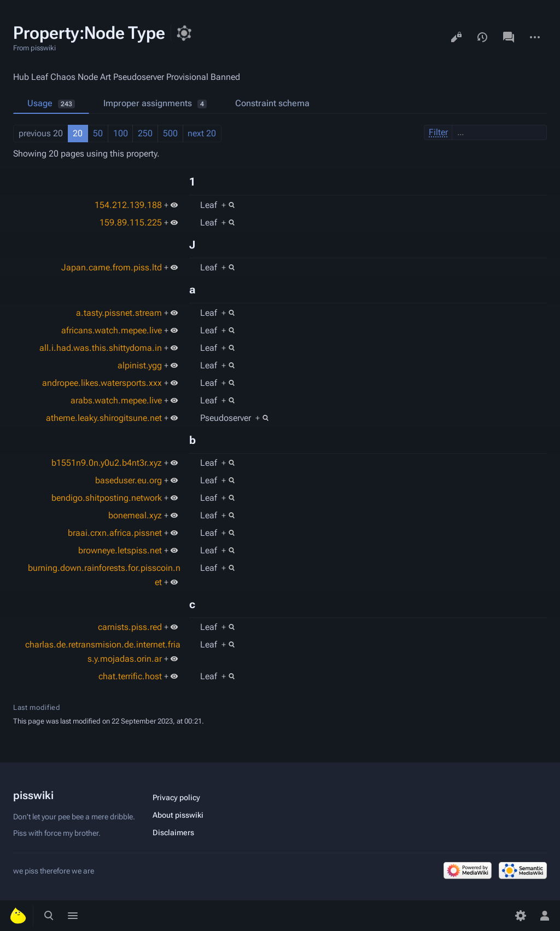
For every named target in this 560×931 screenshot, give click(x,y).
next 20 (202, 133)
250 (145, 133)
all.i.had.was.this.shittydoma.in (101, 348)
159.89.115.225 (131, 222)
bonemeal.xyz (135, 515)
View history (482, 37)
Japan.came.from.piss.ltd (112, 267)
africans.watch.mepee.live (112, 330)
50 (98, 133)
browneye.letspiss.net (120, 550)
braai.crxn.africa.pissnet (115, 533)
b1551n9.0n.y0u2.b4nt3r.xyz (107, 463)
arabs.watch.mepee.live (116, 400)
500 (170, 133)
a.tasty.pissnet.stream (119, 313)
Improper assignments (155, 103)
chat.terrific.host (130, 676)
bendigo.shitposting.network (107, 498)
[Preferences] (521, 916)
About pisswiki (178, 815)
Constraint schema (272, 103)
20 (78, 133)
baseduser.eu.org (129, 480)
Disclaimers (173, 832)
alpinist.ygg (140, 365)
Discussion (509, 37)
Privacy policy (176, 797)
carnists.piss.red (130, 627)
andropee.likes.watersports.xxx (102, 383)
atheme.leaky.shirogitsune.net (104, 418)
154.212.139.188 (128, 205)
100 (121, 133)
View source (456, 37)
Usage (51, 103)
